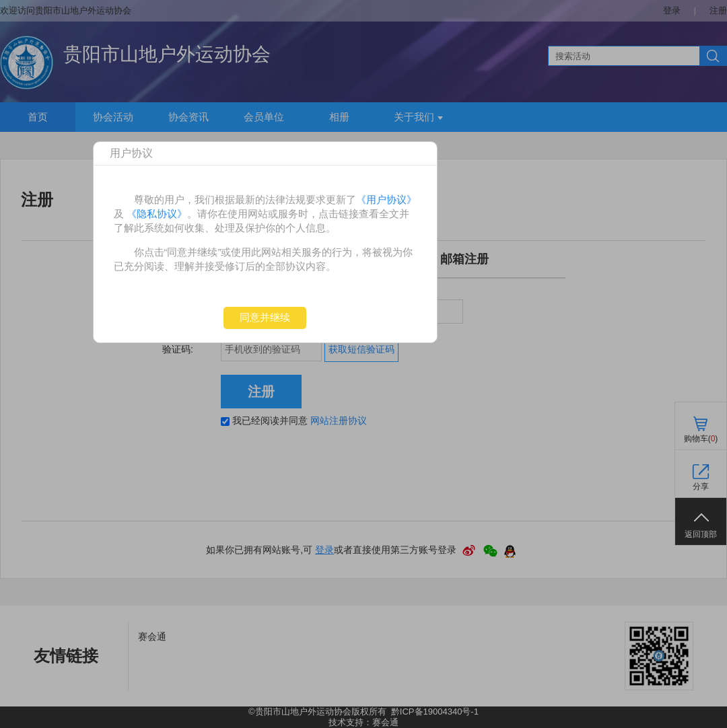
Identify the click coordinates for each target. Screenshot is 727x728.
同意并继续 (265, 317)
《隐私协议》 (157, 214)
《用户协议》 (386, 199)
